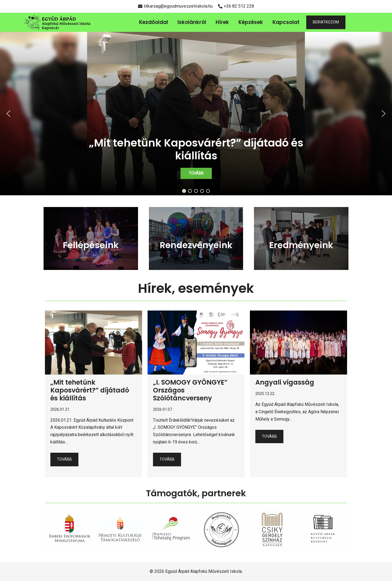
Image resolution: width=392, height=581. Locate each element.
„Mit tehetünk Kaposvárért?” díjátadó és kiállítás (90, 390)
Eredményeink (301, 245)
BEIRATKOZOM (326, 22)
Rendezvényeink (196, 245)
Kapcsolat (286, 22)
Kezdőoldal (154, 22)
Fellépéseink (91, 245)
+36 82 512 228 (236, 6)
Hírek (222, 22)
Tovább (64, 459)
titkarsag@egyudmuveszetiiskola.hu (175, 6)
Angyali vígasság (285, 382)
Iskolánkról (192, 22)
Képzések (251, 22)
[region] (196, 114)
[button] (196, 114)
